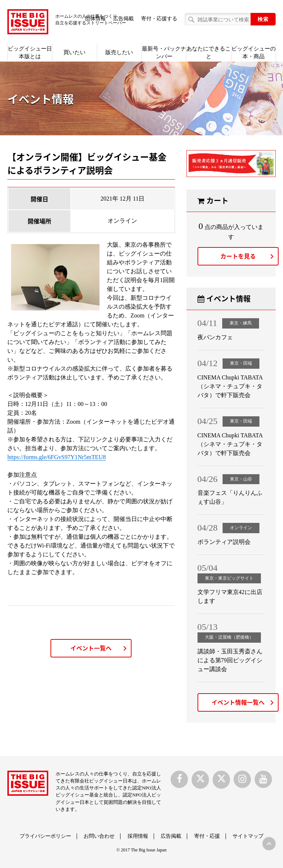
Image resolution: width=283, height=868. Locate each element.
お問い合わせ (99, 836)
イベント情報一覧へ (238, 702)
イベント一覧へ (91, 648)
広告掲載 (171, 836)
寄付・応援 (207, 836)
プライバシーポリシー (45, 836)
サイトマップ (248, 836)
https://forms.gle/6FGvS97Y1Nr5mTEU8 (57, 457)
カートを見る (238, 256)
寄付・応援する (159, 19)
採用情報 (138, 836)
